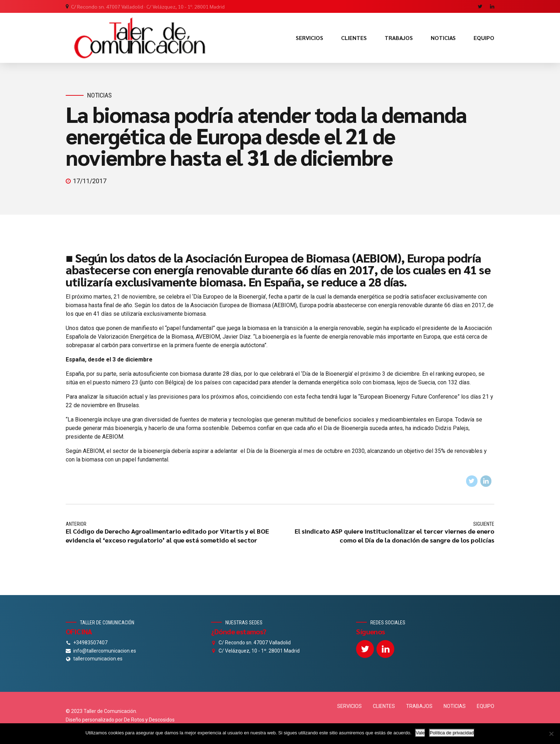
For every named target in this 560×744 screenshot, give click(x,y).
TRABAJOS (399, 38)
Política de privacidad (452, 733)
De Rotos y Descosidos (149, 720)
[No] (551, 734)
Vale (420, 733)
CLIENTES (354, 38)
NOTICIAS (443, 38)
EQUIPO (484, 38)
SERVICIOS (309, 38)
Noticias (99, 95)
